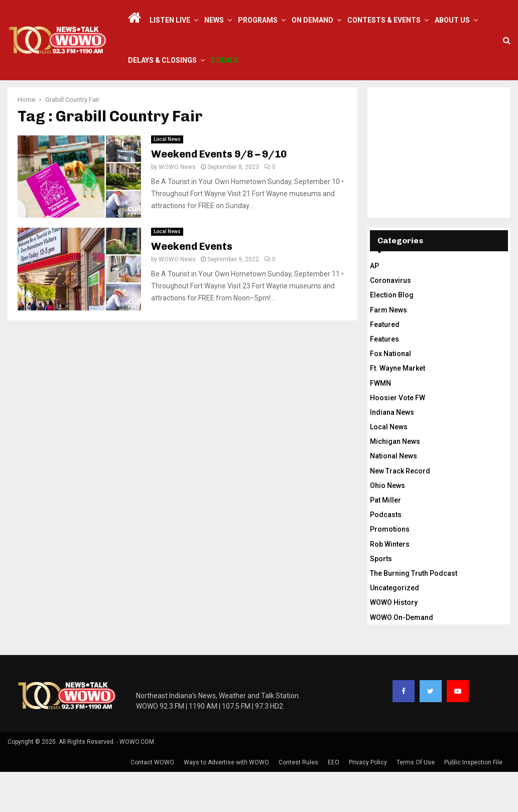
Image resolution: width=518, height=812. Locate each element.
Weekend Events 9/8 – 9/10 (219, 194)
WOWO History (394, 642)
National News (394, 496)
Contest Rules (298, 802)
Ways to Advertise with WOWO (226, 802)
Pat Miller (385, 540)
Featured (385, 365)
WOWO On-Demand (402, 658)
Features (384, 379)
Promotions (390, 569)
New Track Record (400, 511)
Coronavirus (391, 320)
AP (374, 306)
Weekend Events (192, 286)
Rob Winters (390, 584)
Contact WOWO (152, 802)
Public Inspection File (473, 802)
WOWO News (177, 207)
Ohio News (387, 526)
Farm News (388, 350)
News (214, 20)
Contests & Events (384, 20)
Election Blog (392, 335)
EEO (334, 802)
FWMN (380, 423)
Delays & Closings (162, 60)
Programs (258, 20)
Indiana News (392, 452)
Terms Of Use (416, 802)
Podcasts (386, 555)
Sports (381, 599)
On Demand (312, 20)
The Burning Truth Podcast (414, 613)
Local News (167, 179)
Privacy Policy (368, 802)
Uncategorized (395, 628)
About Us (452, 20)
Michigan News (395, 481)
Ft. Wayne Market (398, 408)
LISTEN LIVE (170, 20)
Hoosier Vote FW (398, 438)
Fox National (391, 394)
